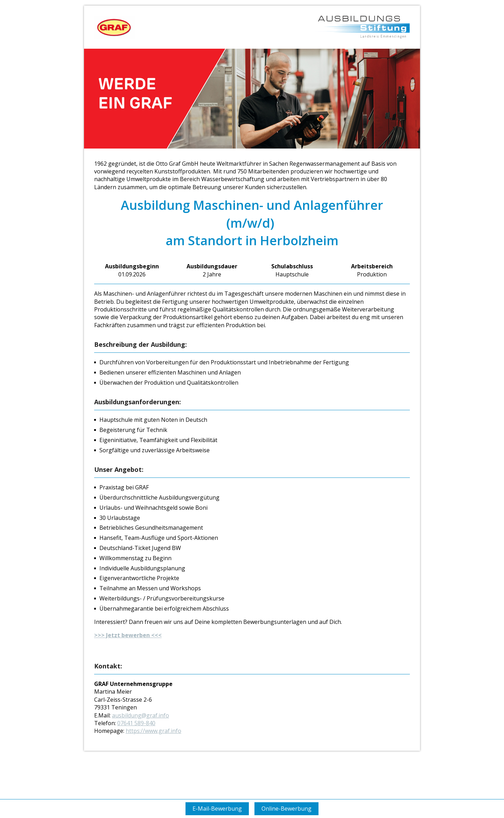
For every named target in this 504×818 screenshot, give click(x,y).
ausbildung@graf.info (141, 715)
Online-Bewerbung (286, 809)
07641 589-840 (136, 723)
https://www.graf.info (153, 731)
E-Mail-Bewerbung (217, 809)
